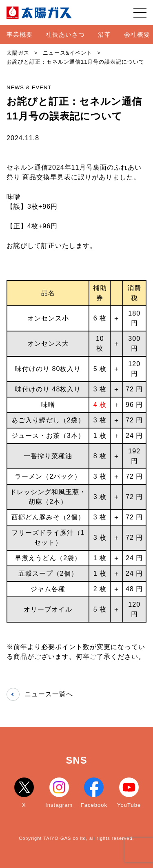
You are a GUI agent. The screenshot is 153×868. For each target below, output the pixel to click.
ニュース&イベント (68, 53)
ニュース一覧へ (40, 694)
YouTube (129, 793)
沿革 (104, 34)
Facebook (94, 793)
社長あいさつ (65, 34)
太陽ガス (18, 53)
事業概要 (20, 34)
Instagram (59, 793)
